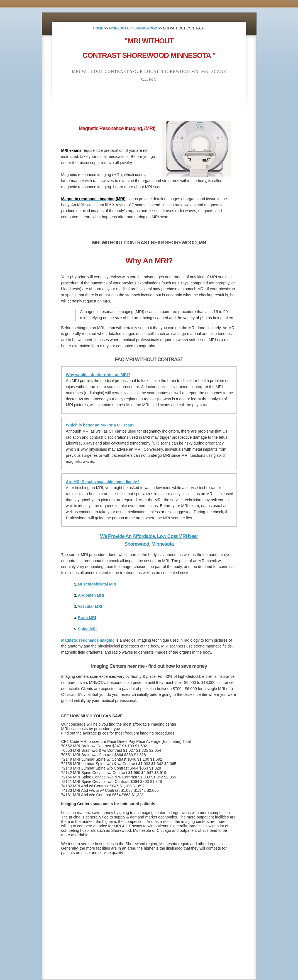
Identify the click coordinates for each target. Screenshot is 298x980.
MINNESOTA (119, 28)
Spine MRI (87, 629)
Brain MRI (87, 618)
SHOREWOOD (146, 28)
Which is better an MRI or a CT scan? (100, 425)
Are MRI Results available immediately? (103, 482)
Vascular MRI (90, 606)
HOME (98, 28)
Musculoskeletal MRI (97, 584)
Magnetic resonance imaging (88, 640)
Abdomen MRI (91, 595)
